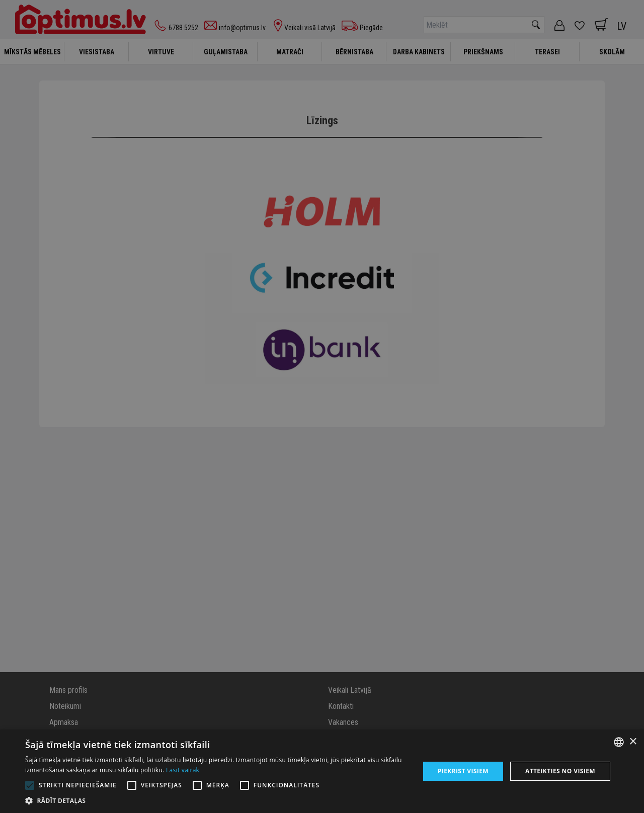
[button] (217, 800)
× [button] (633, 742)
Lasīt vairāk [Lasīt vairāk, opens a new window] (183, 770)
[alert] (322, 406)
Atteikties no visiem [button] (560, 771)
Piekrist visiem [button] (463, 771)
